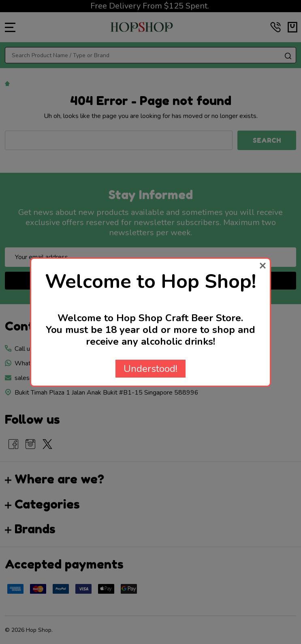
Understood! (150, 369)
